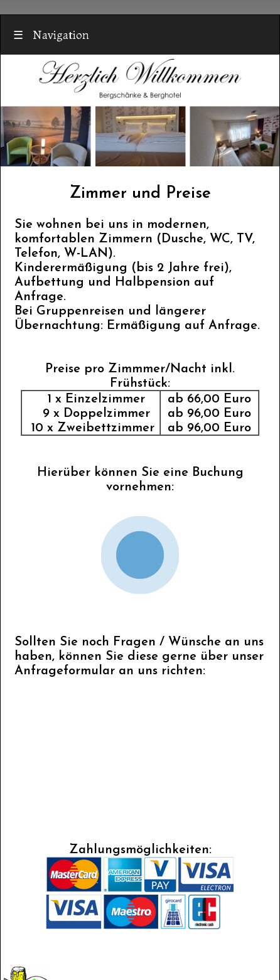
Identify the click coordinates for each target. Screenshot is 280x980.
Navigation (51, 35)
